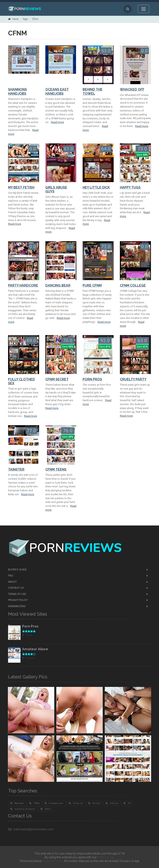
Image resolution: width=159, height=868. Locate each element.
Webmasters (17, 606)
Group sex (76, 803)
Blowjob (28, 658)
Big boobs (17, 803)
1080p (34, 803)
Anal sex (112, 803)
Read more (57, 122)
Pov (127, 803)
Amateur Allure (35, 649)
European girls (54, 803)
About (12, 582)
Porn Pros (30, 626)
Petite (46, 809)
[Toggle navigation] (143, 9)
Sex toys (94, 803)
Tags (25, 19)
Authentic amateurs (23, 809)
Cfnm (35, 19)
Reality (27, 635)
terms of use (105, 857)
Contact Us (16, 588)
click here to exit (52, 861)
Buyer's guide (17, 570)
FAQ (11, 576)
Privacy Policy (18, 600)
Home (13, 19)
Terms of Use (17, 594)
